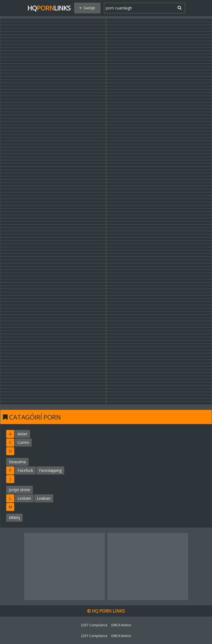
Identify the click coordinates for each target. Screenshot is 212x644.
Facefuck (25, 470)
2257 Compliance (94, 625)
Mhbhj (14, 518)
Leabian (44, 498)
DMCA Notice (121, 625)
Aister (22, 434)
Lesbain (24, 498)
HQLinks (49, 8)
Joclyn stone (19, 490)
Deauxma (17, 462)
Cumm (23, 442)
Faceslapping (50, 470)
